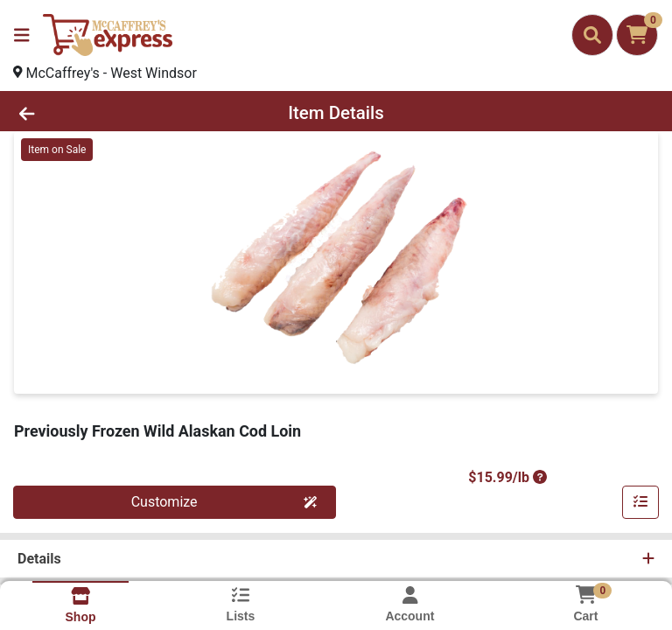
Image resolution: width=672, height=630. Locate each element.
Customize (224, 502)
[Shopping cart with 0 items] (637, 35)
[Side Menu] (22, 35)
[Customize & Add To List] (640, 502)
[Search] (592, 35)
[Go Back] (94, 113)
